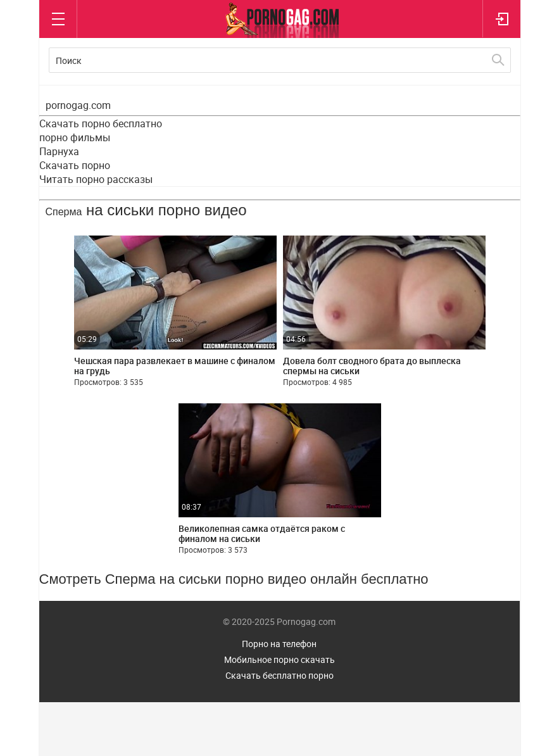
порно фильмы (75, 137)
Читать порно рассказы (96, 179)
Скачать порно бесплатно (101, 123)
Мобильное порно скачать (279, 659)
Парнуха (59, 151)
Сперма (64, 212)
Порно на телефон (279, 644)
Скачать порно (75, 165)
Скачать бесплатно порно (279, 675)
